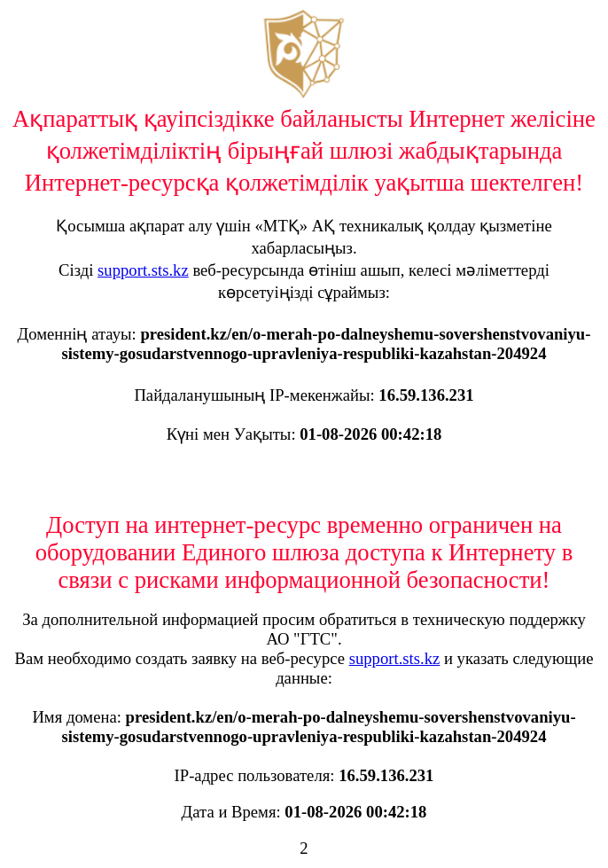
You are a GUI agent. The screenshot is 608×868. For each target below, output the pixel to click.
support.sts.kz (143, 270)
